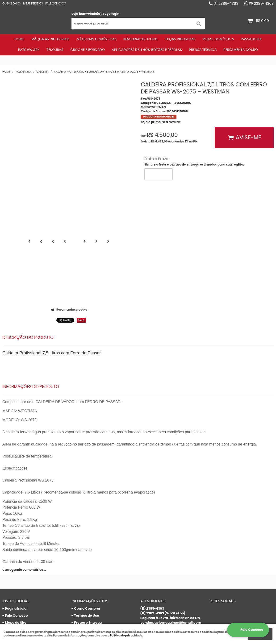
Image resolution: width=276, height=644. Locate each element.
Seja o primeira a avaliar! (161, 122)
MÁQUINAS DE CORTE (141, 39)
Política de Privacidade (94, 552)
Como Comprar (87, 510)
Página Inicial (16, 510)
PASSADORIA (251, 39)
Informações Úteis (90, 502)
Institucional (16, 502)
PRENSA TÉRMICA (203, 50)
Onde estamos (17, 538)
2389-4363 (226, 4)
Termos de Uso (87, 517)
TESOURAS (55, 50)
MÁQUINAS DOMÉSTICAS (97, 39)
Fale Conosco (56, 4)
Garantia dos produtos (93, 531)
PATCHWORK (29, 50)
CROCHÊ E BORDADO (88, 50)
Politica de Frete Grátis (93, 545)
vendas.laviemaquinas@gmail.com (171, 524)
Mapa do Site (16, 524)
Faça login (111, 14)
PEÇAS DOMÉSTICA (218, 39)
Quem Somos (12, 4)
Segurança (83, 538)
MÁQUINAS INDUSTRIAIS (50, 39)
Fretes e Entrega (88, 524)
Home (19, 39)
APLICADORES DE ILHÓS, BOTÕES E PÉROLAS (147, 50)
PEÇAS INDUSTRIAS (181, 39)
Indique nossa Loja (20, 545)
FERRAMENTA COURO (241, 50)
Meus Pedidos (33, 4)
